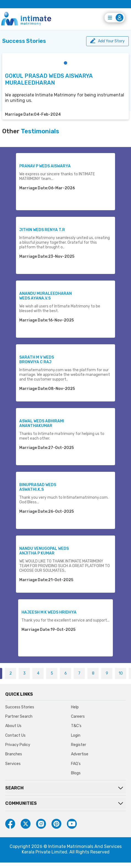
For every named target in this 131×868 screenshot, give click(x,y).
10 (121, 673)
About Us (13, 726)
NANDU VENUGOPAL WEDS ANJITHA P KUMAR (44, 551)
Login (76, 735)
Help (75, 707)
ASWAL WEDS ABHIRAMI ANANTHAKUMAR (42, 423)
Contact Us (15, 735)
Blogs (76, 773)
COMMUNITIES (21, 803)
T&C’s (76, 726)
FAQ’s (76, 764)
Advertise (80, 754)
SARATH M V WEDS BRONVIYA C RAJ (37, 360)
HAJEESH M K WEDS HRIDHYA (49, 612)
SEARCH (14, 788)
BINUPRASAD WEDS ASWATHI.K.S (38, 487)
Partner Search (19, 716)
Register (79, 745)
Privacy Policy (18, 745)
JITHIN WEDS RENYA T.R (42, 230)
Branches (14, 754)
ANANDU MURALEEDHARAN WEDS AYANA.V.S (46, 296)
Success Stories (20, 707)
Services (13, 764)
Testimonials (40, 131)
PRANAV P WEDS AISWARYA (45, 166)
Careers (78, 716)
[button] (65, 63)
